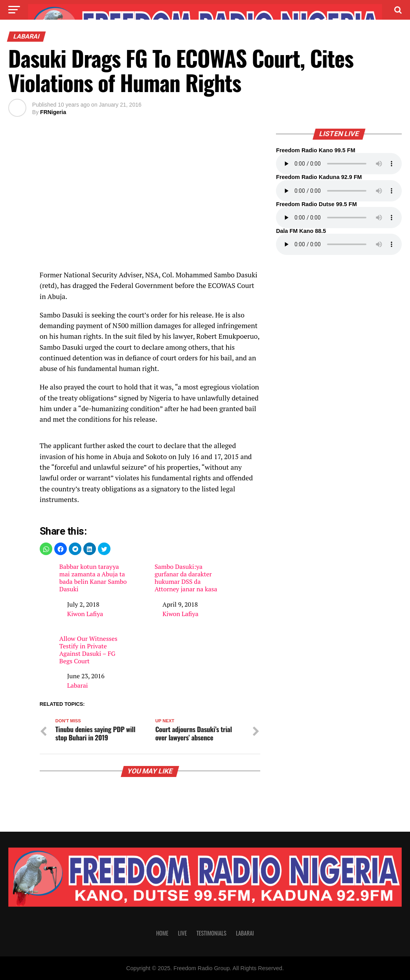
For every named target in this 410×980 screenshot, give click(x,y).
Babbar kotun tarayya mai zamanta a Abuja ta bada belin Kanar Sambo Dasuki (93, 578)
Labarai (78, 685)
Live (182, 933)
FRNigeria (53, 112)
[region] (150, 203)
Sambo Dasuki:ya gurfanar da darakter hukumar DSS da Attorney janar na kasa (186, 578)
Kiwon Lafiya (85, 614)
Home (162, 933)
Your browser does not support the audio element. (339, 164)
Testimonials (211, 933)
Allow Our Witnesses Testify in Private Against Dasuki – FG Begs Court (88, 650)
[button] (46, 549)
